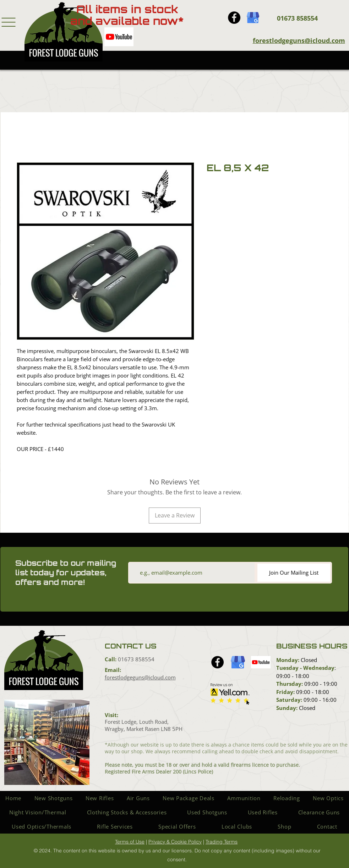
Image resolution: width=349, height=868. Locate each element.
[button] (9, 22)
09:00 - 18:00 (293, 676)
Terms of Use (130, 842)
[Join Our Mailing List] (294, 573)
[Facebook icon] (234, 18)
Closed (308, 660)
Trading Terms (222, 842)
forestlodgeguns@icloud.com (299, 40)
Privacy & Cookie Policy (175, 842)
